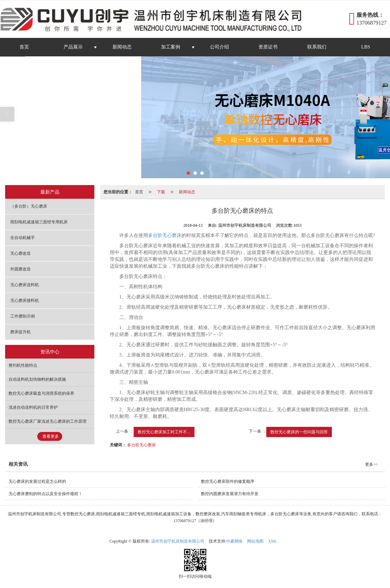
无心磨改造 (21, 253)
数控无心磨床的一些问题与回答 (299, 432)
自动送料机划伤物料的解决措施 (37, 379)
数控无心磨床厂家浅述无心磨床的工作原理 (48, 421)
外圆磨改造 (21, 269)
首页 (24, 47)
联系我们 (317, 47)
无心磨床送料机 (25, 285)
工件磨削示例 (23, 316)
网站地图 (255, 541)
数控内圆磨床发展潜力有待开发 (230, 494)
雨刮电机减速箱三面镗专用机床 (39, 222)
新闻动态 (122, 47)
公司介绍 (219, 47)
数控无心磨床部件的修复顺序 (228, 481)
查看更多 (51, 436)
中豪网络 (234, 541)
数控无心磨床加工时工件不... (164, 432)
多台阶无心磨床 (165, 235)
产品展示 (73, 47)
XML (273, 541)
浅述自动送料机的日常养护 (33, 407)
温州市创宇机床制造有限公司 (178, 541)
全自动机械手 (23, 238)
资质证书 (268, 47)
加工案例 (171, 47)
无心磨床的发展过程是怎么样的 (37, 481)
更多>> (372, 464)
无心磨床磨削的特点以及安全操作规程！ (45, 494)
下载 (161, 192)
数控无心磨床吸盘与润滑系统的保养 (41, 393)
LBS (366, 47)
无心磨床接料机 (25, 300)
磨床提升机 (21, 332)
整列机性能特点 (23, 365)
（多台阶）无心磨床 (29, 206)
